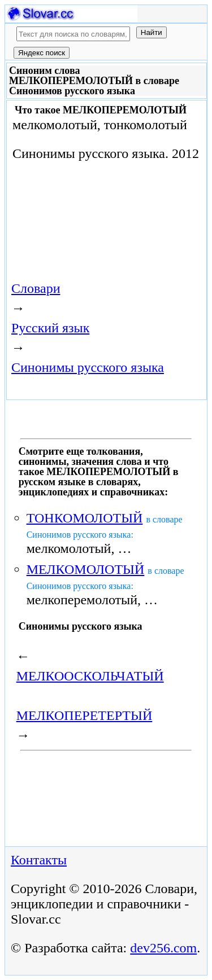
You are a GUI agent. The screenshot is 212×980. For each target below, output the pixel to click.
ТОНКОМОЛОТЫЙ (85, 518)
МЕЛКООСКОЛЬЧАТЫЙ (90, 676)
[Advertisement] (73, 209)
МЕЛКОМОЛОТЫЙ (86, 569)
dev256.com (163, 948)
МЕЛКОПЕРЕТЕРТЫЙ (85, 715)
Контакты (39, 860)
